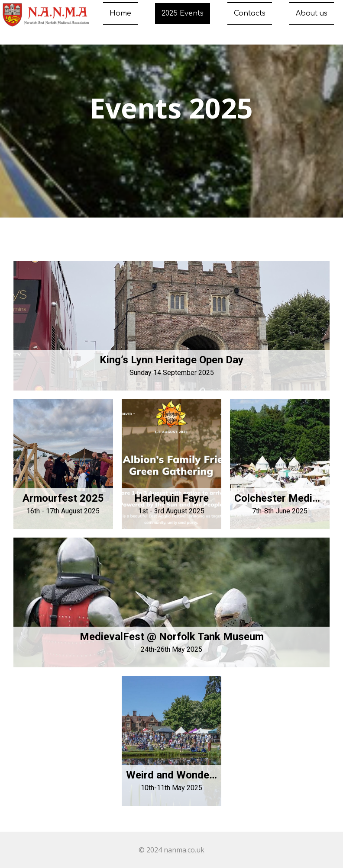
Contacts (250, 13)
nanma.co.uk (184, 850)
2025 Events (183, 13)
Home (120, 13)
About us (312, 13)
